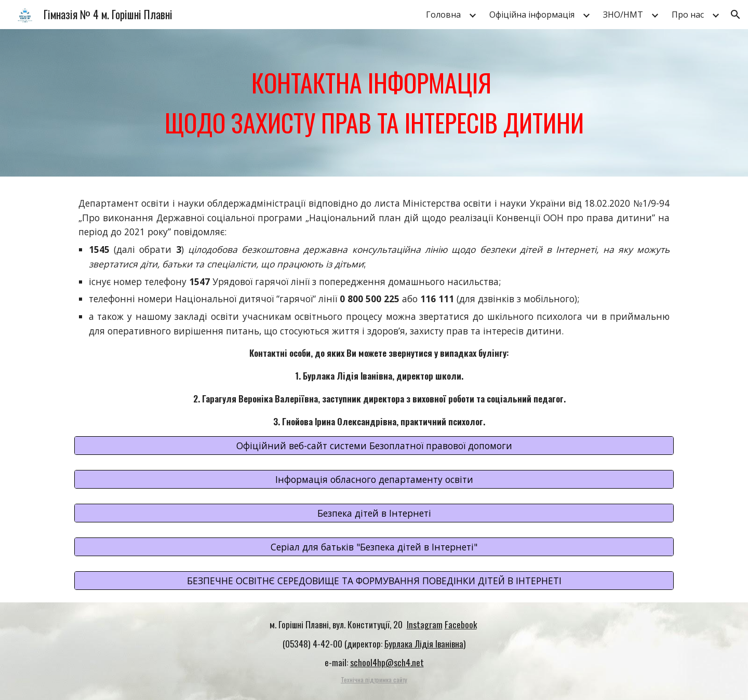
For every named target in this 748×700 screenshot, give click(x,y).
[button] (736, 15)
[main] (374, 103)
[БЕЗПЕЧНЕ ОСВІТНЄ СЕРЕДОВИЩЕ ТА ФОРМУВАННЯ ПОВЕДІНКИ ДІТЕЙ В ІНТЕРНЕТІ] (374, 580)
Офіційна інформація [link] (532, 15)
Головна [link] (443, 15)
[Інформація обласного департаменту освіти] (374, 480)
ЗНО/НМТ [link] (623, 15)
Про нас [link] (688, 15)
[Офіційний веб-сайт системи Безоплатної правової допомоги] (374, 446)
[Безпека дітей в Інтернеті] (374, 513)
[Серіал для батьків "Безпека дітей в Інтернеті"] (374, 547)
